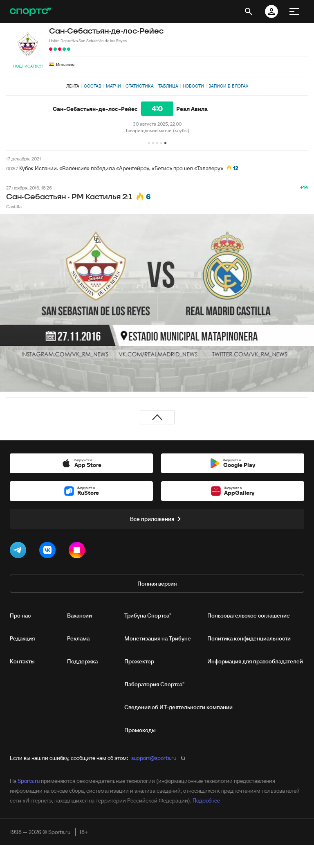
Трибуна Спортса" (148, 615)
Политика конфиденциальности (249, 638)
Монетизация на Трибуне (158, 638)
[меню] (294, 11)
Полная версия (157, 584)
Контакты (22, 661)
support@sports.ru (154, 758)
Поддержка (82, 661)
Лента (73, 86)
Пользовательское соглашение (249, 615)
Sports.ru (29, 781)
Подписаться (28, 66)
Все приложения (157, 519)
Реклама (78, 638)
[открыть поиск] (249, 11)
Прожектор (139, 661)
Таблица (168, 86)
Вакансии (80, 615)
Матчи (113, 86)
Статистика (140, 86)
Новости (193, 86)
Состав (93, 86)
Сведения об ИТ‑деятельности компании (178, 707)
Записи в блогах (228, 86)
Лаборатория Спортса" (154, 684)
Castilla (14, 206)
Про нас (20, 615)
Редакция (22, 638)
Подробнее (206, 800)
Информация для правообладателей (255, 661)
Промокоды (140, 730)
